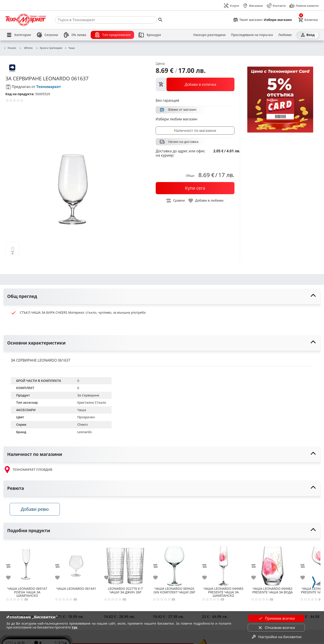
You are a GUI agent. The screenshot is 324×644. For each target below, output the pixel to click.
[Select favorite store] (262, 20)
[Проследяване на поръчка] (252, 35)
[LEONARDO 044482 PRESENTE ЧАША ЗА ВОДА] (272, 565)
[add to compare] (11, 567)
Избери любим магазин (177, 119)
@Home (26, 48)
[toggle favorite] (206, 201)
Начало (10, 48)
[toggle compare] (176, 201)
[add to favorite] (11, 578)
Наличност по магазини (195, 131)
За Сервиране (88, 395)
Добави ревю (36, 510)
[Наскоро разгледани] (209, 35)
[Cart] (308, 20)
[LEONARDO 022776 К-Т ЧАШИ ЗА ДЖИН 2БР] (125, 565)
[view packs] (195, 84)
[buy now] (195, 188)
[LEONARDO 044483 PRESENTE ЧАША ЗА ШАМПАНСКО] (223, 565)
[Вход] (307, 35)
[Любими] (285, 35)
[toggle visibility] (162, 296)
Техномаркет (49, 87)
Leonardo (84, 432)
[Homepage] (26, 20)
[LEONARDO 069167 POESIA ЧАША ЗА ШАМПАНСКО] (27, 565)
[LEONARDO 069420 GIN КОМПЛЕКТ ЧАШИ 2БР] (174, 565)
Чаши (70, 48)
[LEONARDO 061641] (76, 565)
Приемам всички (276, 618)
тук (75, 627)
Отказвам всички (276, 628)
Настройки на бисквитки (276, 637)
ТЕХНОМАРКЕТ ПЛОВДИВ (28, 470)
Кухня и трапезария (49, 48)
